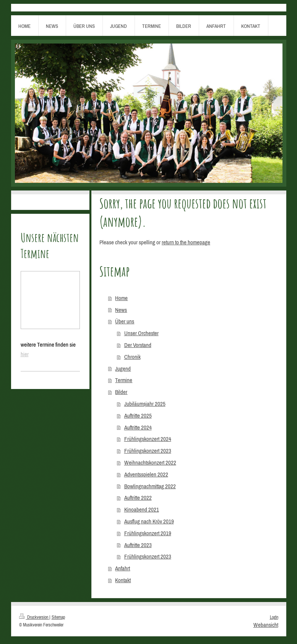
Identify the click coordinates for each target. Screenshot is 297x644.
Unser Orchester (141, 333)
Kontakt (123, 580)
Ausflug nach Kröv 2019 (149, 521)
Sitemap (58, 617)
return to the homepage (186, 242)
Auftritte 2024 (138, 427)
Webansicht (266, 625)
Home (121, 298)
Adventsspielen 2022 (146, 474)
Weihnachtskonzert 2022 (150, 462)
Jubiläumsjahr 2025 (145, 404)
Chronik (132, 357)
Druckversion (34, 617)
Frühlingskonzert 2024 (148, 439)
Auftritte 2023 (138, 545)
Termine (124, 380)
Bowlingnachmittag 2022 (150, 486)
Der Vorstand (138, 345)
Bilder (121, 392)
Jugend (123, 369)
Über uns (125, 321)
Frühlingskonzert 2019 (148, 533)
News (121, 310)
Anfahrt (123, 568)
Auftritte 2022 (138, 498)
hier (25, 354)
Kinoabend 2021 (142, 509)
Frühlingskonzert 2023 (148, 451)
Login (274, 617)
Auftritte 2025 (138, 416)
